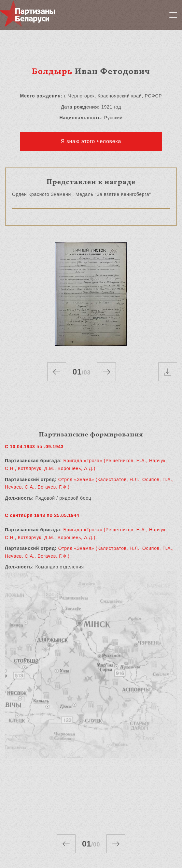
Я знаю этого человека (91, 141)
